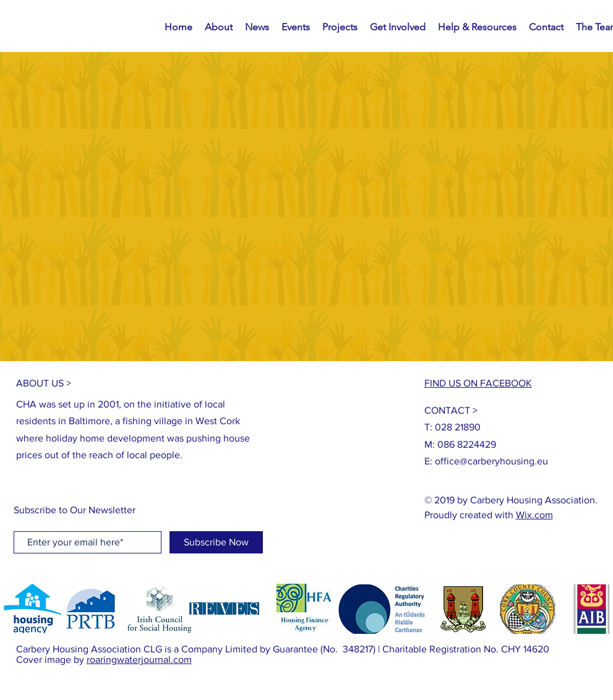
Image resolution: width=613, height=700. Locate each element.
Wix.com (534, 515)
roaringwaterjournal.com (139, 659)
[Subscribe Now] (216, 542)
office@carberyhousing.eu (491, 461)
